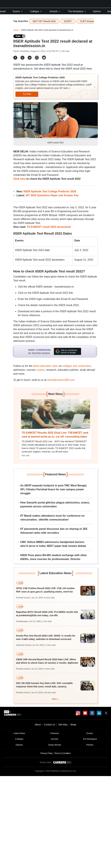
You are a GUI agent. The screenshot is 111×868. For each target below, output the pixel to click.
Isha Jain (26, 456)
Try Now (27, 94)
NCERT (68, 21)
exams (41, 370)
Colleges (36, 11)
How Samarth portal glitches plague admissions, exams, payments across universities (55, 505)
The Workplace (77, 11)
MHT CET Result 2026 (44, 21)
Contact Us (50, 725)
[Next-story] (55, 417)
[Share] (15, 58)
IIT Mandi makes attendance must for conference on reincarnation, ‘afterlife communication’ (52, 518)
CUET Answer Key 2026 (92, 21)
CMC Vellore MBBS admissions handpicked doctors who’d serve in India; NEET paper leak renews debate (53, 544)
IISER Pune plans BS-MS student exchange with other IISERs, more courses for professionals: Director (54, 557)
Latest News (19, 733)
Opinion (97, 11)
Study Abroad (55, 745)
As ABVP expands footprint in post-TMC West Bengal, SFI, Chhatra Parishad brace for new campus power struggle (54, 489)
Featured (55, 733)
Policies (90, 745)
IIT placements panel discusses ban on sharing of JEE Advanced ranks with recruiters (54, 531)
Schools (55, 11)
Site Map (63, 725)
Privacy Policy (46, 753)
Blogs (73, 725)
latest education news (46, 366)
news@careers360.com (61, 380)
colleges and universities (77, 366)
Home (16, 30)
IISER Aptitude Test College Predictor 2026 (50, 191)
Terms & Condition (62, 753)
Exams (18, 11)
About (38, 725)
